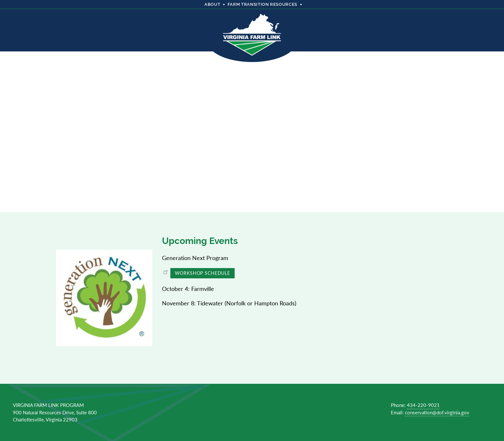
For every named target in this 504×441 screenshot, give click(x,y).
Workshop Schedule (203, 273)
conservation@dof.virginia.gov (437, 412)
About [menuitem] (212, 4)
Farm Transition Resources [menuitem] (262, 4)
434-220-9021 (423, 405)
